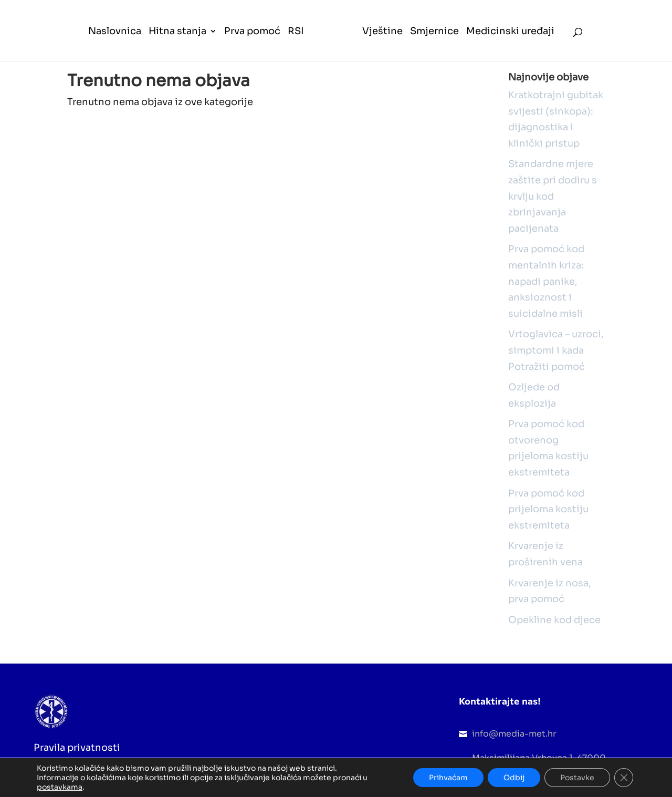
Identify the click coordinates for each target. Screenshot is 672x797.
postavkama (60, 787)
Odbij (514, 778)
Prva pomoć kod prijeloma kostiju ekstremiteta (548, 509)
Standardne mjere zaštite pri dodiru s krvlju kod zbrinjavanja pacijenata (553, 196)
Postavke (577, 778)
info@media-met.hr (514, 734)
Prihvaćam (448, 778)
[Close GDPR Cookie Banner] (624, 778)
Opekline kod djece (554, 620)
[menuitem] (115, 44)
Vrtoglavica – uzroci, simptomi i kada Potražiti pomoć (556, 350)
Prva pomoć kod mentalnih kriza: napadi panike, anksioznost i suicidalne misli (546, 281)
